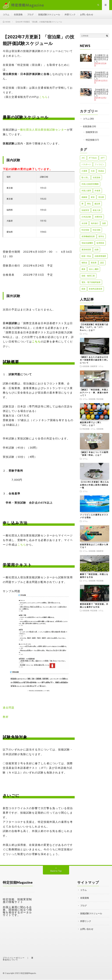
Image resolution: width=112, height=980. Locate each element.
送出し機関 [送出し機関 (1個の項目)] (94, 269)
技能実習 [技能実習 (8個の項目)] (85, 210)
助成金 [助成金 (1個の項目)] (101, 171)
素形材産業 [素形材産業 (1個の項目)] (86, 250)
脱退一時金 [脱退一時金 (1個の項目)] (86, 256)
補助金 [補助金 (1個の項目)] (84, 263)
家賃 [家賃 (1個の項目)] (93, 197)
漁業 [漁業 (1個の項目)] (104, 224)
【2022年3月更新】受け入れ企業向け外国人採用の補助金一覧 (94, 485)
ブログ (30, 15)
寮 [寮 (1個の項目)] (82, 204)
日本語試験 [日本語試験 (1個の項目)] (86, 217)
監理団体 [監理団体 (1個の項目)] (100, 243)
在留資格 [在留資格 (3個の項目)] (97, 178)
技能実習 (90, 132)
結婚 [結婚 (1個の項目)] (97, 250)
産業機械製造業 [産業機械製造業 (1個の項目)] (88, 237)
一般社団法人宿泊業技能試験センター (42, 130)
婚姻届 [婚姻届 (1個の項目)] (84, 197)
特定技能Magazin (28, 973)
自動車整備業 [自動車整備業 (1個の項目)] (100, 256)
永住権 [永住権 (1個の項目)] (84, 224)
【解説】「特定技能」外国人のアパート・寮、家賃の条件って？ (94, 393)
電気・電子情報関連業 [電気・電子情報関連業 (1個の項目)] (91, 283)
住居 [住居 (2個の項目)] (93, 171)
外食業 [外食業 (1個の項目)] (97, 191)
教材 (6, 717)
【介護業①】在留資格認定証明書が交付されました (101, 59)
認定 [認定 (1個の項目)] (102, 263)
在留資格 (18, 15)
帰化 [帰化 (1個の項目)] (89, 204)
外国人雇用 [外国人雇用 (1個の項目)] (86, 191)
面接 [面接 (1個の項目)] (83, 289)
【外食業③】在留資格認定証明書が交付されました (101, 93)
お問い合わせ (87, 15)
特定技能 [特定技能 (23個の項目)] (85, 230)
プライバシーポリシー (14, 958)
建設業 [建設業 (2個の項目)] (97, 204)
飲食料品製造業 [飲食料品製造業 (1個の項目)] (96, 289)
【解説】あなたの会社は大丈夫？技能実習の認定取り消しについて (94, 360)
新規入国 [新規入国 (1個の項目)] (97, 210)
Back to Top (56, 871)
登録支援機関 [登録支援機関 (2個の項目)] (87, 243)
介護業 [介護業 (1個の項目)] (84, 171)
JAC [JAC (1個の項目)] (83, 158)
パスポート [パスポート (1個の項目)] (86, 165)
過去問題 (9, 708)
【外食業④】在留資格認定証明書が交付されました (101, 76)
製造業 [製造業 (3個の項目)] (94, 263)
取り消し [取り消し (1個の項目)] (85, 178)
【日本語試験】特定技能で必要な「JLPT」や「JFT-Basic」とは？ (94, 327)
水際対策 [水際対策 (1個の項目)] (98, 217)
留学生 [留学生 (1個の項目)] (101, 237)
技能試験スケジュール (49, 15)
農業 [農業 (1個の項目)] (83, 269)
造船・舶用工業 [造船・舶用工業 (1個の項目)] (88, 276)
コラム (6, 15)
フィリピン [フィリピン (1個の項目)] (99, 165)
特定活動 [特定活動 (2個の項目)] (97, 230)
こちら (43, 97)
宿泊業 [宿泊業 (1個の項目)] (101, 197)
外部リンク (70, 15)
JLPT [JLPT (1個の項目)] (103, 158)
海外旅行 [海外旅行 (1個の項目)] (95, 224)
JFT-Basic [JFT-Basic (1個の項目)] (93, 158)
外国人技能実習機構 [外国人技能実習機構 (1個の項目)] (90, 184)
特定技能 (90, 140)
